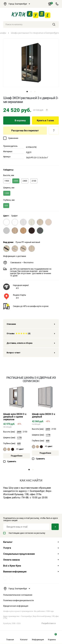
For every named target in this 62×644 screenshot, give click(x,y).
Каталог (24, 637)
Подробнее (17, 456)
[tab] (31, 333)
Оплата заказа (11, 560)
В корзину (17, 120)
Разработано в (50, 623)
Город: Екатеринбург (17, 4)
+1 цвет (20, 449)
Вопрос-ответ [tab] (31, 353)
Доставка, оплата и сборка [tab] (31, 343)
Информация (38, 637)
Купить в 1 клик (45, 120)
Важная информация (15, 572)
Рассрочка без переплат (25, 131)
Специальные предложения (19, 554)
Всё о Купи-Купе (12, 566)
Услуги (7, 548)
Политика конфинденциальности (18, 600)
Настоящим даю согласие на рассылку (24, 533)
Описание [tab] (31, 324)
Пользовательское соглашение (18, 595)
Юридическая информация (16, 606)
